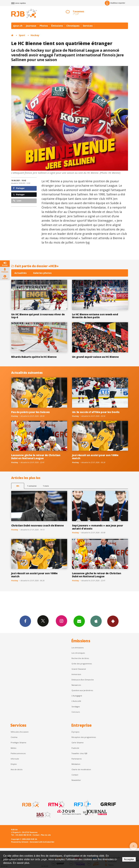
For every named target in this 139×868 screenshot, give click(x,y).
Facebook (25, 621)
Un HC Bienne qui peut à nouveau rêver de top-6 (38, 316)
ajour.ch (18, 26)
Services (88, 26)
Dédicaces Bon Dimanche (83, 680)
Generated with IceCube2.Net (42, 842)
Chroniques (73, 26)
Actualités (21, 273)
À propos (75, 732)
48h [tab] (18, 486)
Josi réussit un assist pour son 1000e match (95, 457)
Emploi (14, 764)
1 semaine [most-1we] (32, 486)
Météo (14, 748)
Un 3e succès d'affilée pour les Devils (96, 412)
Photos (44, 26)
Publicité (75, 748)
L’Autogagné (77, 696)
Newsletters (79, 621)
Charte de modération (81, 769)
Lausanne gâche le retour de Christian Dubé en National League (36, 457)
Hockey (35, 35)
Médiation (76, 764)
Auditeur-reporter (115, 3)
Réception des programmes (84, 737)
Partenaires (77, 759)
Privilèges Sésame (18, 743)
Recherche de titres (80, 658)
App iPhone (96, 621)
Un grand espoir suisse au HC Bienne (95, 357)
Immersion (76, 674)
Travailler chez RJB (79, 753)
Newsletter (76, 780)
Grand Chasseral (79, 669)
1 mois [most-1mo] (46, 486)
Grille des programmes (82, 664)
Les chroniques (78, 653)
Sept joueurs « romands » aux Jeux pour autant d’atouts (97, 527)
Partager (19, 188)
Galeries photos (42, 273)
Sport (22, 35)
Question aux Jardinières (82, 690)
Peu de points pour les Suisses (31, 412)
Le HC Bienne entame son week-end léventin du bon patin (95, 316)
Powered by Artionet (20, 842)
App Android (113, 621)
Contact (75, 775)
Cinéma (14, 737)
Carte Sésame (78, 743)
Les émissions (78, 648)
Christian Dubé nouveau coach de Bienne (37, 525)
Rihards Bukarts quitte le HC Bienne (34, 357)
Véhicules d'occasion (20, 732)
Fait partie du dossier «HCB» (35, 266)
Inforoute (15, 759)
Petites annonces (18, 753)
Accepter (129, 859)
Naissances (76, 685)
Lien (17, 201)
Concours (76, 712)
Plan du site (46, 835)
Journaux (31, 26)
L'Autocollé (76, 701)
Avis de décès (17, 769)
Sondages (76, 707)
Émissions (57, 26)
